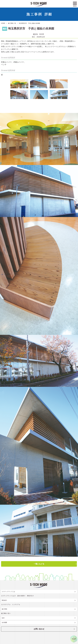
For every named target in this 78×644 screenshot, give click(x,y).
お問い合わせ (39, 629)
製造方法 (30, 596)
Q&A (3, 618)
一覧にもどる (39, 564)
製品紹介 (4, 600)
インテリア (15, 605)
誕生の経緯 (21, 596)
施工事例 (4, 609)
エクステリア (5, 605)
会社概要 (4, 622)
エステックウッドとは (8, 592)
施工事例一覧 (12, 23)
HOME (3, 23)
